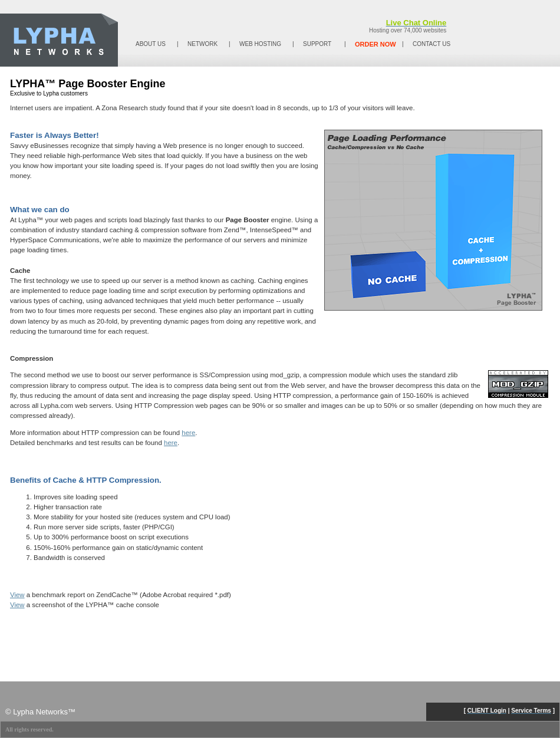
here (188, 433)
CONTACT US (431, 44)
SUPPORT (317, 44)
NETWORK (202, 44)
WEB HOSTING (260, 44)
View (17, 595)
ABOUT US (151, 44)
